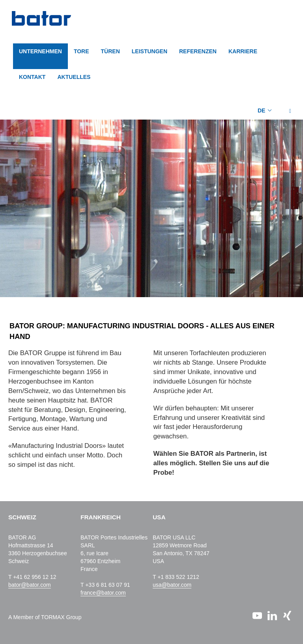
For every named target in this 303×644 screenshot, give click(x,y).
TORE (81, 51)
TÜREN (110, 51)
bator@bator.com (30, 585)
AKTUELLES (74, 77)
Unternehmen (40, 51)
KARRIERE (243, 51)
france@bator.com (103, 593)
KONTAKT (32, 77)
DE (261, 110)
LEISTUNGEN (150, 51)
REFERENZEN (198, 51)
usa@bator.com (172, 585)
